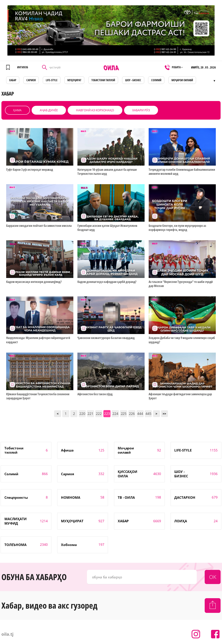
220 (82, 414)
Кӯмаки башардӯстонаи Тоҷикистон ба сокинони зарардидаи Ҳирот (38, 396)
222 (99, 414)
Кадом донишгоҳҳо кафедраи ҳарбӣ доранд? (107, 282)
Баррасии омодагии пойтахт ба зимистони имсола (39, 226)
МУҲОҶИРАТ (74, 80)
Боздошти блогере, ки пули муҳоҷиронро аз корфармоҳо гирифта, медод (177, 228)
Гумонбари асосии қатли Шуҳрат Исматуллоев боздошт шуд (107, 228)
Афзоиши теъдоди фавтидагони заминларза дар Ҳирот (180, 396)
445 (148, 414)
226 (132, 414)
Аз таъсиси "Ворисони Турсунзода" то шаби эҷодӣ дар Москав (181, 284)
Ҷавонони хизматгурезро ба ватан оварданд (106, 338)
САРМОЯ (31, 80)
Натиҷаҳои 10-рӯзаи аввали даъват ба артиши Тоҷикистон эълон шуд (107, 172)
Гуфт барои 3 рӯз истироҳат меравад (30, 170)
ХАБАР (13, 80)
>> (164, 414)
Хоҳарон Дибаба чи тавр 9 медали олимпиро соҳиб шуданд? (182, 340)
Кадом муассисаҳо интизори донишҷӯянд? (34, 282)
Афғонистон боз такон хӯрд (95, 394)
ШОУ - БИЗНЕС (133, 80)
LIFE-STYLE (52, 80)
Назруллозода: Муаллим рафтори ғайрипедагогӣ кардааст (38, 340)
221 (90, 414)
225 (124, 414)
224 (115, 414)
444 (140, 414)
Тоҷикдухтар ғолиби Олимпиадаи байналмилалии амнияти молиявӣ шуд (182, 172)
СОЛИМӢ (156, 80)
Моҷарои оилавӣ (182, 80)
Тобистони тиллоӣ (103, 80)
